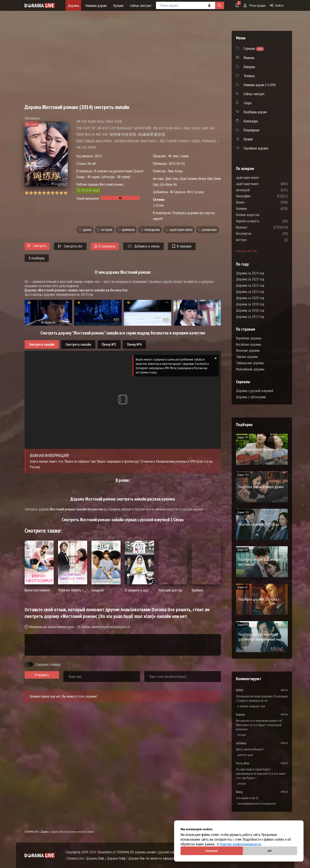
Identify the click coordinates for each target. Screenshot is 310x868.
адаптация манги (260, 184)
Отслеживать (105, 246)
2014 (98, 156)
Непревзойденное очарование (257, 804)
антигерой (256, 190)
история (107, 230)
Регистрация (255, 5)
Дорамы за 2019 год (250, 304)
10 (65, 193)
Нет (270, 851)
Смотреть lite (70, 246)
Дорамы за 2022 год (250, 285)
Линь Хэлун (175, 171)
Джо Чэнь (172, 178)
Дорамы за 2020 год (250, 298)
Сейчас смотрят (141, 5)
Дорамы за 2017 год (250, 317)
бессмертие (257, 233)
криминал (128, 230)
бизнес (253, 202)
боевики (254, 208)
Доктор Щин (245, 755)
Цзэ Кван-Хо (168, 184)
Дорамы (73, 5)
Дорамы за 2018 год (250, 310)
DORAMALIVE (31, 832)
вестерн (254, 240)
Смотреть (37, 246)
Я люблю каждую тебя (251, 706)
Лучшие (118, 5)
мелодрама (152, 230)
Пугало (242, 735)
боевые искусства (261, 215)
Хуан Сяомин (188, 178)
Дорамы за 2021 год (250, 292)
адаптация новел (181, 230)
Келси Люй (205, 178)
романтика (209, 230)
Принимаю (212, 851)
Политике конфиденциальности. (241, 844)
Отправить (42, 675)
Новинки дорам (96, 5)
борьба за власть (261, 221)
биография (256, 196)
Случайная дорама (256, 148)
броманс (255, 227)
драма (87, 230)
